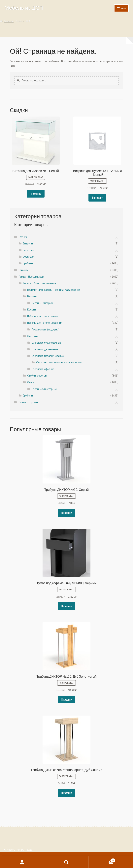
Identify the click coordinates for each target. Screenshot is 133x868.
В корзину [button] (36, 194)
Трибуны (28, 263)
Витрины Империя (42, 303)
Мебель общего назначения (40, 283)
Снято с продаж (28, 402)
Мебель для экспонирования (45, 323)
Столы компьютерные (44, 389)
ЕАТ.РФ (23, 237)
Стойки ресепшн (37, 376)
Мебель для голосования (43, 316)
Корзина (102, 860)
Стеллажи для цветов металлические (59, 362)
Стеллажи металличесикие (48, 356)
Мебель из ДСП (24, 8)
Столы (31, 382)
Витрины (28, 244)
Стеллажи (29, 257)
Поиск (66, 862)
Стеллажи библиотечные (46, 343)
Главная (9, 21)
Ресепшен (29, 250)
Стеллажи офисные (43, 369)
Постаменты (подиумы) (46, 330)
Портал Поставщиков (31, 277)
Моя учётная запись (22, 862)
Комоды (32, 310)
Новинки (24, 270)
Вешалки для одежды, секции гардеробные (54, 290)
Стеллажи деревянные (45, 349)
